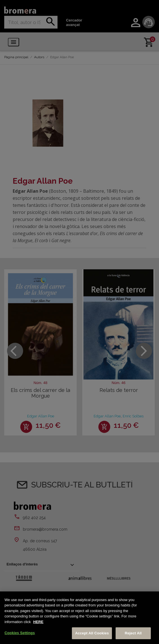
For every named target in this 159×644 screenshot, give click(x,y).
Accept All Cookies (92, 633)
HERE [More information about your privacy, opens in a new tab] (38, 622)
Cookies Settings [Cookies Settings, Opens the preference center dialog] (20, 633)
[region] (79, 618)
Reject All (133, 633)
